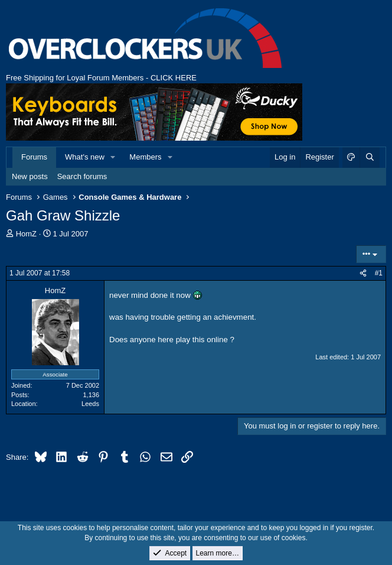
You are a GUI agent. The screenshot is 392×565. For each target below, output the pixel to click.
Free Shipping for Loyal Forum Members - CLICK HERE (101, 78)
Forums (34, 157)
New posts (30, 176)
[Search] (370, 157)
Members (145, 157)
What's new (85, 157)
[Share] (363, 273)
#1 (379, 273)
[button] (113, 157)
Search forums (82, 176)
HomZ (26, 234)
